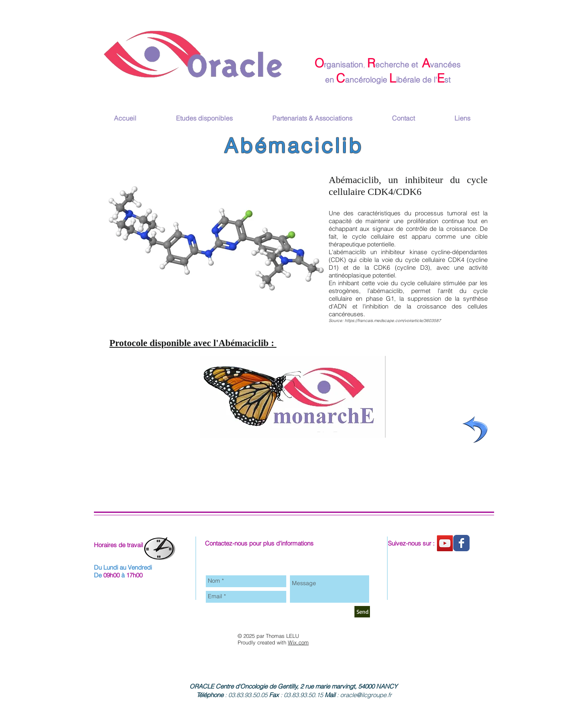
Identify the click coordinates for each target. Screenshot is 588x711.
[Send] (362, 612)
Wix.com (298, 642)
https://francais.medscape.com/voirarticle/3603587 (393, 321)
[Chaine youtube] (445, 543)
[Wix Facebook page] (461, 543)
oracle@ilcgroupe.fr (366, 695)
